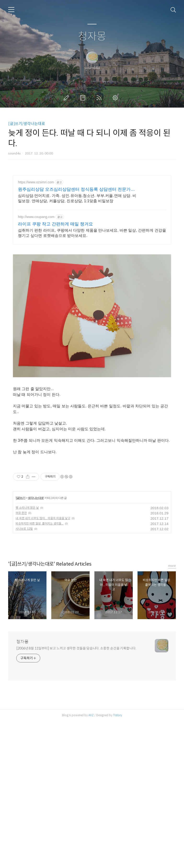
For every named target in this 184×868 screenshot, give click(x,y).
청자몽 (92, 36)
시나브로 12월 (24, 675)
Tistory (118, 862)
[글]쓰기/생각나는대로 (27, 124)
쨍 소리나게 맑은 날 (27, 654)
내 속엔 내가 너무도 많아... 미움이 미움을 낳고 (43, 665)
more (172, 712)
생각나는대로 (36, 645)
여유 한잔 (21, 660)
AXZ (91, 862)
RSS (100, 98)
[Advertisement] (92, 217)
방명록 (84, 98)
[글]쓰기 (20, 645)
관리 (116, 98)
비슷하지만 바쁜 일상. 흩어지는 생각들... (40, 670)
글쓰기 (67, 98)
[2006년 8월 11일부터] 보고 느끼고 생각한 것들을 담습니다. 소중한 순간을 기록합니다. (76, 795)
